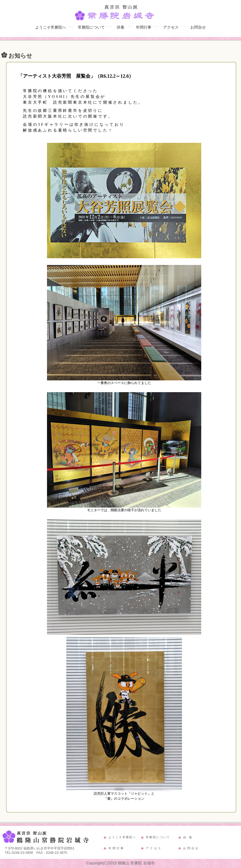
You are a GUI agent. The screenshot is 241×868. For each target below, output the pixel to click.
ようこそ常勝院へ (51, 27)
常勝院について (91, 27)
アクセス (171, 27)
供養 (120, 27)
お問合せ (198, 27)
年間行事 (144, 27)
